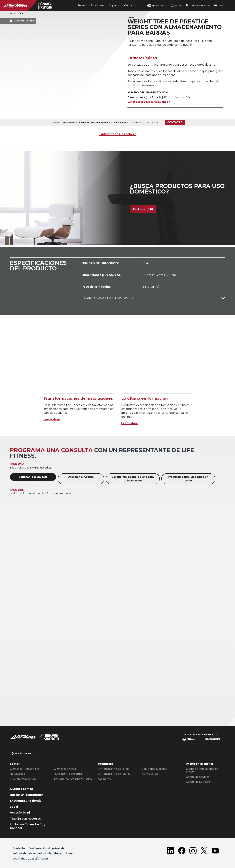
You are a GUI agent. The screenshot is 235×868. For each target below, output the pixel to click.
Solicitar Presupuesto (33, 477)
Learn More (52, 419)
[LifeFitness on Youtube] (215, 851)
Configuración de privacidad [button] (47, 848)
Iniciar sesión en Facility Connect (28, 826)
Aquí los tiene (143, 209)
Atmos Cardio (150, 774)
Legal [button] (70, 853)
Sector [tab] (82, 5)
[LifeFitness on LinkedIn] (171, 851)
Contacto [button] (19, 848)
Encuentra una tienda (26, 801)
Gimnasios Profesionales (25, 769)
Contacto (130, 5)
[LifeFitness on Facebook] (182, 851)
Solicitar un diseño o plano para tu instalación (133, 479)
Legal (14, 807)
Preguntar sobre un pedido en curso (188, 479)
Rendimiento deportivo (68, 774)
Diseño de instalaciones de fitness (202, 770)
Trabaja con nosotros (25, 819)
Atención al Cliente (81, 477)
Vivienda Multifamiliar (23, 779)
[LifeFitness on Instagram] (193, 851)
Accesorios (104, 779)
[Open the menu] (219, 6)
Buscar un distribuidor (26, 795)
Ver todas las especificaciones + (149, 102)
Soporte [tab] (114, 5)
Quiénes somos (21, 789)
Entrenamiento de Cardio (114, 769)
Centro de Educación (199, 782)
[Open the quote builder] (198, 6)
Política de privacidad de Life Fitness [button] (37, 853)
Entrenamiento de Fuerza (114, 774)
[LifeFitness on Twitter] (204, 851)
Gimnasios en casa (65, 769)
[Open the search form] (176, 6)
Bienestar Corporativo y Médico (73, 779)
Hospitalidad (18, 774)
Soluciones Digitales (154, 769)
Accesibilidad (20, 813)
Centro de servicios (198, 777)
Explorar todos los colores (118, 134)
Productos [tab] (97, 5)
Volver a (17, 13)
